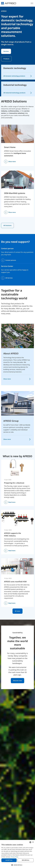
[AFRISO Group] (17, 403)
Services (6, 51)
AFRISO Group (11, 421)
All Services (9, 278)
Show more (12, 161)
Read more (12, 502)
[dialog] (17, 854)
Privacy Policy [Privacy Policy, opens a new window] (14, 857)
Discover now (17, 681)
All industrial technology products (14, 93)
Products (6, 59)
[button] (17, 865)
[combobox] (30, 842)
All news (17, 611)
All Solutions (7, 225)
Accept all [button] (9, 860)
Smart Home (10, 147)
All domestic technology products (14, 76)
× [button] (33, 842)
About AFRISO (11, 353)
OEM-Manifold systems (15, 193)
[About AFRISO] (17, 336)
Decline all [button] (26, 860)
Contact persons (11, 260)
